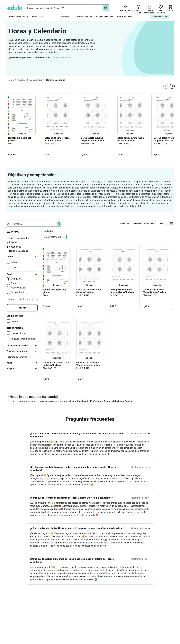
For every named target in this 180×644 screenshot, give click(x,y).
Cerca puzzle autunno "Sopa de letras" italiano (93, 139)
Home (11, 80)
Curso (22, 257)
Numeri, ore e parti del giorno (19, 139)
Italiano (13, 242)
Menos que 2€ (18, 288)
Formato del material (22, 351)
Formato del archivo (22, 357)
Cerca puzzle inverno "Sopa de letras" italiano (155, 291)
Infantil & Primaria (18, 17)
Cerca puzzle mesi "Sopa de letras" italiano (57, 139)
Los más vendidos (84, 17)
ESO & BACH (39, 17)
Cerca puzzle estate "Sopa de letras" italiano (131, 139)
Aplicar (22, 308)
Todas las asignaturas (20, 238)
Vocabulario (15, 247)
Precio (22, 274)
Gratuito (15, 283)
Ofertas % (65, 17)
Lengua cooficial (22, 316)
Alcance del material (22, 346)
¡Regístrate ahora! (62, 58)
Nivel (22, 363)
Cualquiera (16, 279)
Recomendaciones (104, 17)
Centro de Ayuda (125, 17)
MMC (10, 143)
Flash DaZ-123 (51, 143)
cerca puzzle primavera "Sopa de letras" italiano (88, 364)
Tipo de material (22, 328)
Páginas (22, 369)
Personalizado (18, 292)
